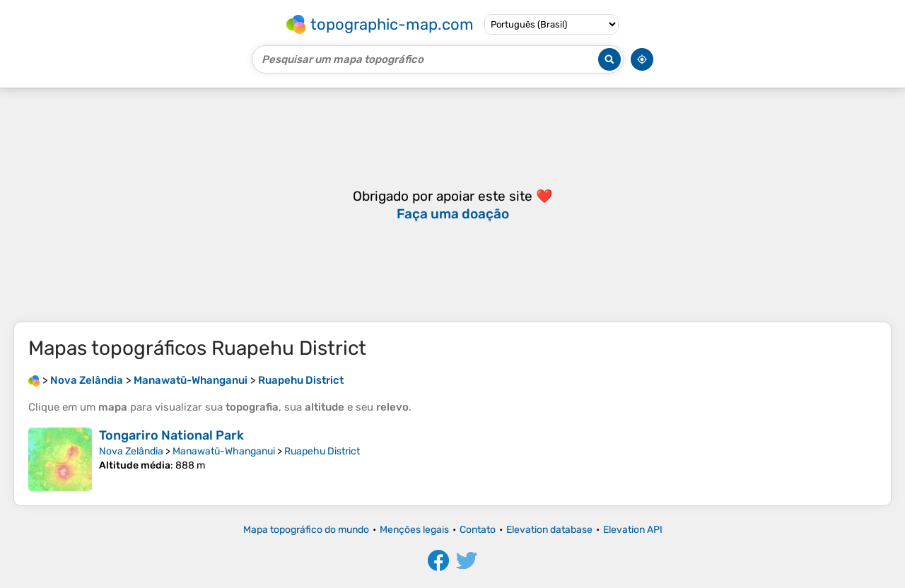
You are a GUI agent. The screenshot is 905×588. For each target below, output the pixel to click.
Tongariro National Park (171, 435)
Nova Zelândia (131, 451)
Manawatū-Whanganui (224, 451)
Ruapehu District (322, 451)
